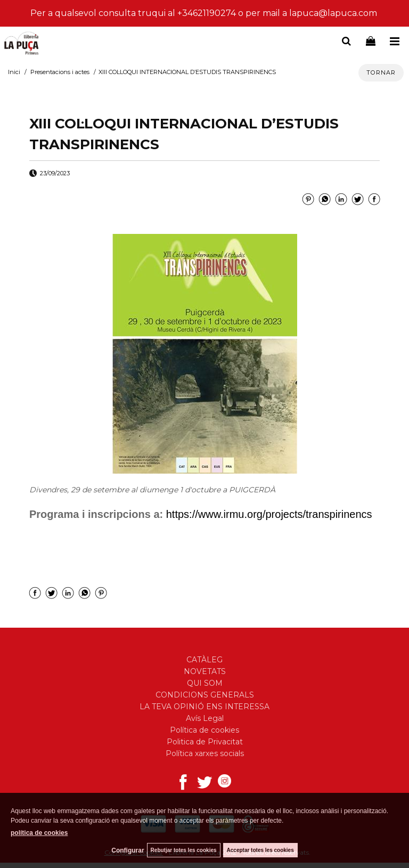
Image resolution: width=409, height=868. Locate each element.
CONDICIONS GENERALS (205, 695)
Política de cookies (204, 730)
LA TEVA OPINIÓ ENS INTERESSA (204, 707)
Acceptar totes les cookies (260, 850)
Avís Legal (205, 718)
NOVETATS (205, 671)
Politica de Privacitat (205, 742)
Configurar (128, 850)
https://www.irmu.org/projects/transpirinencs (269, 514)
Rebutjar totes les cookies (184, 850)
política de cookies (39, 833)
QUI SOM (205, 683)
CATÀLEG (204, 660)
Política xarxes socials (205, 753)
